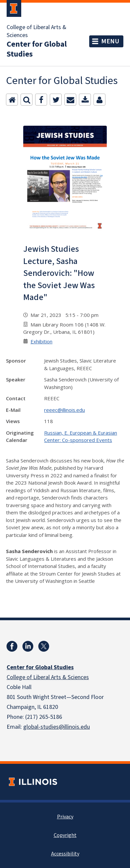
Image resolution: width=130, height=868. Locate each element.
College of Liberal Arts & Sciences (36, 31)
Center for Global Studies (37, 49)
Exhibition (41, 341)
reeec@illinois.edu (65, 410)
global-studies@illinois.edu (57, 727)
